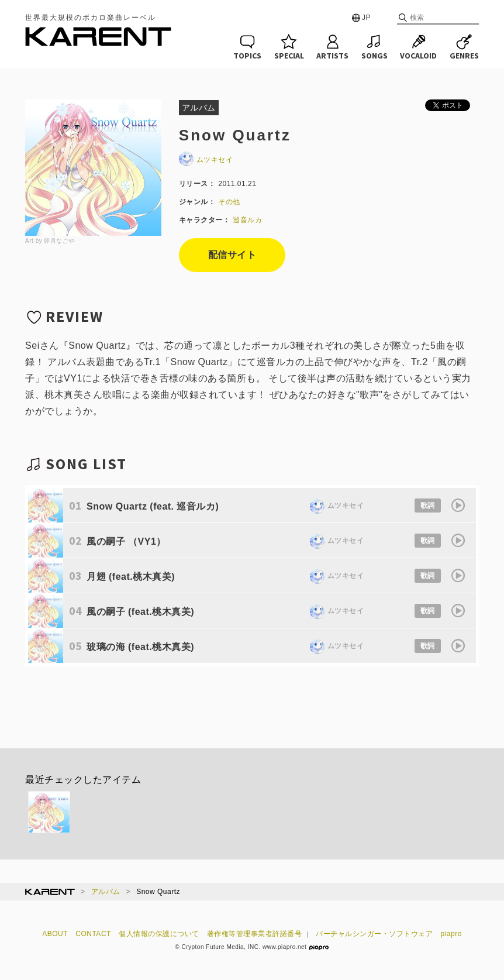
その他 (229, 202)
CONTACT (93, 934)
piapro (451, 934)
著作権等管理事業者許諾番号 (255, 934)
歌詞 (428, 506)
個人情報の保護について (159, 934)
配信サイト (232, 255)
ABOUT (55, 934)
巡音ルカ (247, 220)
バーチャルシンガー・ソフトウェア (374, 934)
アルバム (106, 892)
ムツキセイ (206, 160)
